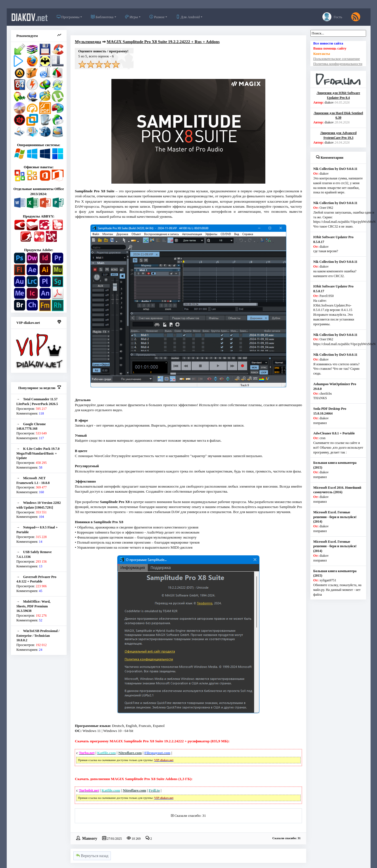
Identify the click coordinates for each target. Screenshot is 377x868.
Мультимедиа (88, 42)
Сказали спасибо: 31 (190, 816)
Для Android (188, 17)
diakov (30, 17)
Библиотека (102, 17)
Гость (332, 17)
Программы (68, 17)
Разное (157, 17)
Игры (132, 17)
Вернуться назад (92, 856)
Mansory (90, 838)
